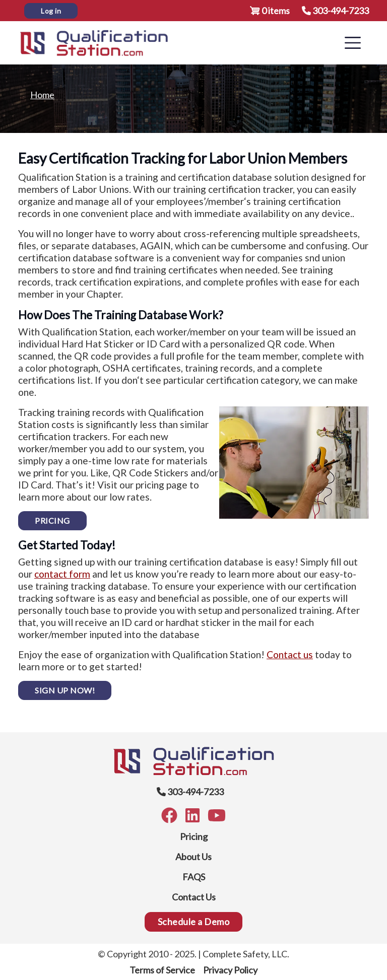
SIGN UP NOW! (65, 690)
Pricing (194, 836)
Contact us (290, 654)
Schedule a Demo (194, 922)
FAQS (194, 877)
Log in (51, 11)
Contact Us (194, 897)
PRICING (52, 520)
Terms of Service (162, 970)
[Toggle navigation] (353, 43)
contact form (62, 574)
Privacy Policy (230, 970)
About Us (193, 857)
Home (42, 95)
